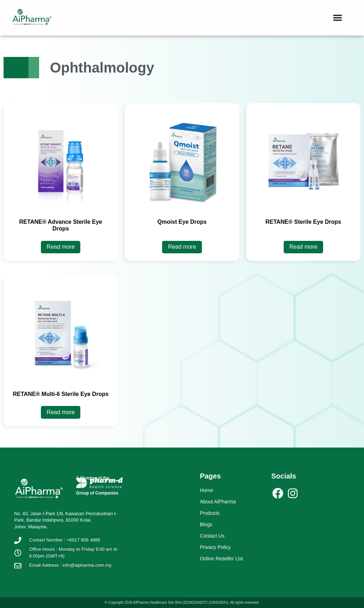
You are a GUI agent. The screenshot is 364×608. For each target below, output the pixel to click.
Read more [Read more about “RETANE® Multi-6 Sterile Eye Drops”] (61, 412)
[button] (338, 18)
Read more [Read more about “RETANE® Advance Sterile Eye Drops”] (61, 247)
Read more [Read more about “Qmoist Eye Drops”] (182, 247)
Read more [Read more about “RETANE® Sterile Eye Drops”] (303, 247)
